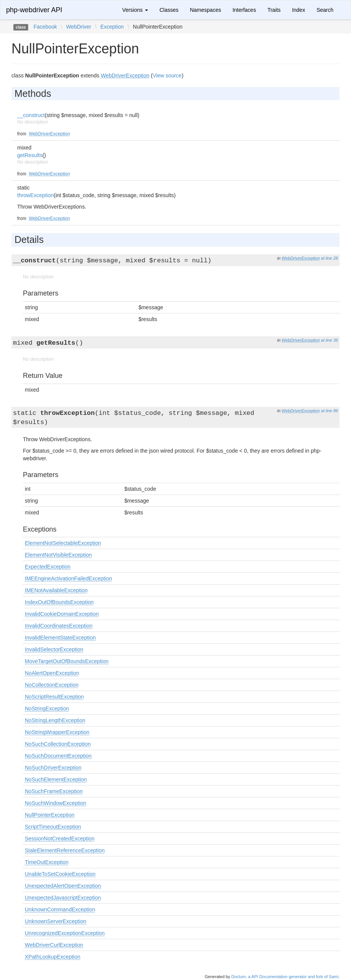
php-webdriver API (34, 10)
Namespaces (206, 10)
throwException (35, 195)
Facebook (45, 27)
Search (325, 10)
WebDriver (79, 27)
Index (298, 10)
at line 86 (329, 411)
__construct (31, 115)
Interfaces (244, 10)
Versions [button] (135, 10)
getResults (30, 155)
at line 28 (329, 258)
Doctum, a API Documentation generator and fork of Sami (285, 977)
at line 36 (329, 340)
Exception (112, 27)
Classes (169, 10)
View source (167, 76)
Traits (274, 10)
